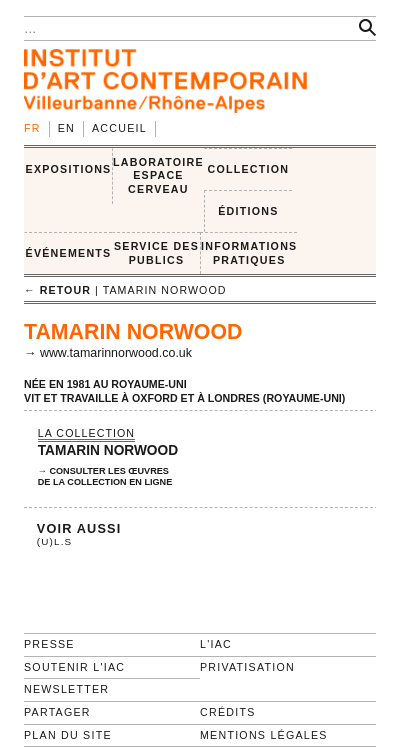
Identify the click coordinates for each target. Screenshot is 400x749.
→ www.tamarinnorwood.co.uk (108, 353)
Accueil (119, 128)
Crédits (227, 712)
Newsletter (66, 689)
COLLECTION (249, 169)
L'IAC (216, 644)
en (66, 128)
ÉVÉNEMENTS (69, 253)
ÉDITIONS (248, 211)
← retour (57, 290)
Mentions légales (264, 735)
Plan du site (68, 735)
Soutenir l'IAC (74, 667)
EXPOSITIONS (69, 169)
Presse (49, 644)
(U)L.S (55, 541)
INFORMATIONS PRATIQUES (249, 253)
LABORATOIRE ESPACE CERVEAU (158, 175)
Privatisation (247, 667)
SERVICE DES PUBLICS (156, 253)
